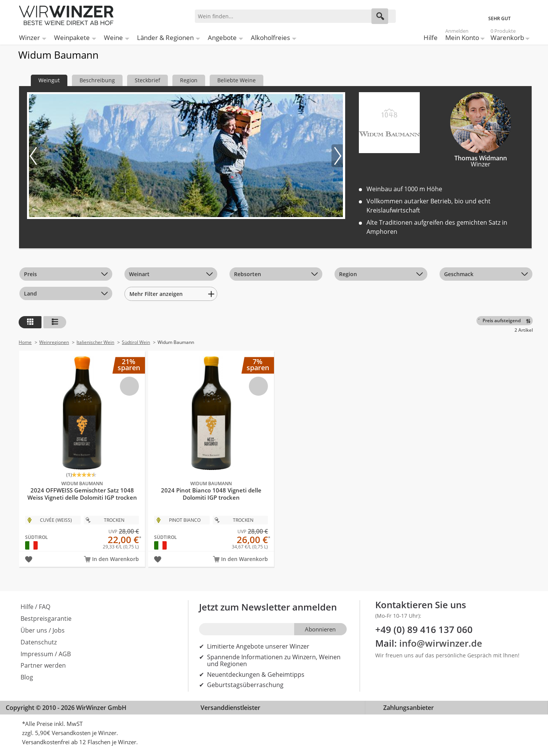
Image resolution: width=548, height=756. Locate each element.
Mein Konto (462, 36)
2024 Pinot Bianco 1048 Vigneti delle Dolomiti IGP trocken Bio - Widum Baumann (211, 450)
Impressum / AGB (46, 654)
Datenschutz (39, 642)
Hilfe (431, 38)
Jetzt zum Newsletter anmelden (268, 607)
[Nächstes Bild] (337, 156)
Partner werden (43, 665)
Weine (113, 38)
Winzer (29, 38)
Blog (27, 677)
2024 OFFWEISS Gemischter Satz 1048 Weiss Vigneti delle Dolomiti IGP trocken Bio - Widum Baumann (82, 450)
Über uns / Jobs (43, 630)
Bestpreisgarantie (46, 619)
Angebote (222, 38)
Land (30, 293)
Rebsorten (248, 274)
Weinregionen (54, 342)
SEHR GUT (499, 18)
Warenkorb (507, 36)
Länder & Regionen (165, 38)
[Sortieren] (506, 321)
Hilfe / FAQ (35, 607)
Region (348, 274)
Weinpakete (72, 38)
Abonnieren (320, 629)
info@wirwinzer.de (441, 643)
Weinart (139, 274)
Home (25, 342)
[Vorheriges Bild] (35, 156)
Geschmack (459, 274)
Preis (30, 274)
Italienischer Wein (95, 342)
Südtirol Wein (136, 342)
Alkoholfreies (270, 38)
